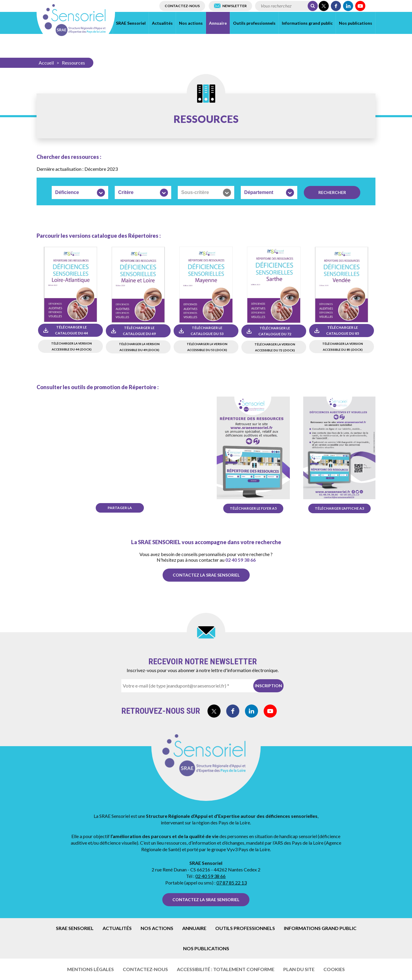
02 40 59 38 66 (240, 560)
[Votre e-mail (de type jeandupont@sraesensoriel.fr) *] (199, 686)
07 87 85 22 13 (232, 883)
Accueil (46, 63)
